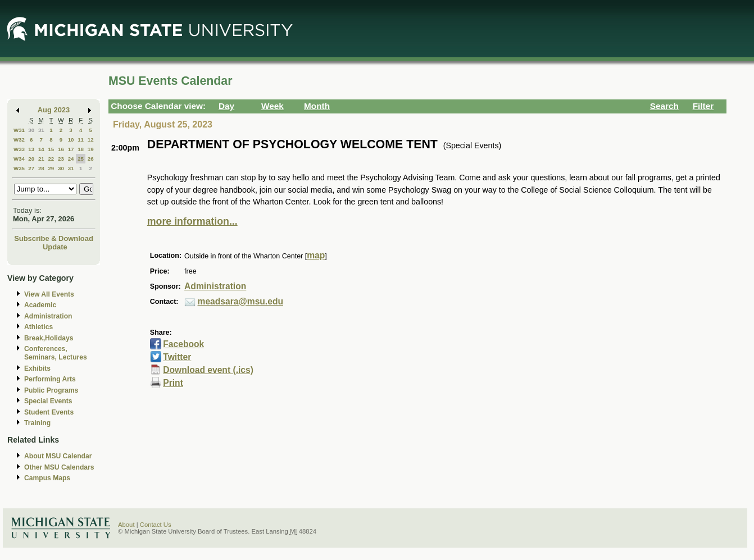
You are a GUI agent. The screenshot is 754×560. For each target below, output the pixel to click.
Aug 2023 (54, 110)
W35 (19, 168)
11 (81, 140)
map (316, 255)
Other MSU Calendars (59, 467)
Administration (48, 316)
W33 (19, 149)
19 (91, 149)
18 (81, 149)
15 (51, 149)
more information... (192, 221)
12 (91, 140)
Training (37, 423)
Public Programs (51, 390)
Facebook (183, 344)
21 (41, 159)
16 (61, 149)
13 (31, 149)
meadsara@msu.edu (240, 301)
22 (51, 159)
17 (71, 149)
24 (71, 159)
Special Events (48, 401)
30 (31, 130)
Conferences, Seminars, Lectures (56, 353)
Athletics (38, 327)
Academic (40, 305)
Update (55, 247)
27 (31, 168)
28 (41, 168)
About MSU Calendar (58, 456)
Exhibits (37, 368)
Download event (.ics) (208, 370)
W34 (19, 159)
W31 (19, 130)
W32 (19, 140)
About (126, 525)
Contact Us (156, 525)
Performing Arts (50, 379)
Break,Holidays (49, 338)
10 (71, 140)
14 (41, 149)
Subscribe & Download (54, 238)
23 (61, 159)
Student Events (49, 412)
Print (173, 383)
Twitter (177, 357)
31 (41, 130)
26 (91, 159)
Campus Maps (47, 478)
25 (81, 159)
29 (51, 168)
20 (31, 159)
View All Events (49, 294)
